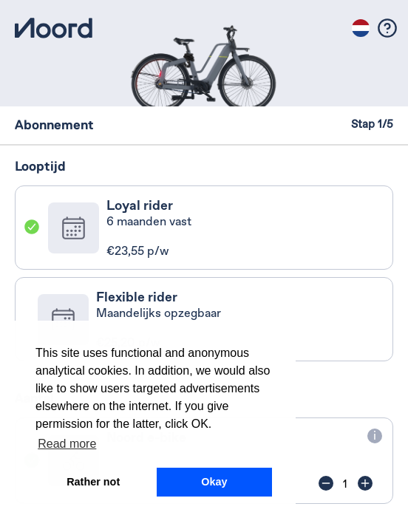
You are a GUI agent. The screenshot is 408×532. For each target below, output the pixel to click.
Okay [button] (214, 482)
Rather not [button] (93, 482)
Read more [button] (67, 444)
